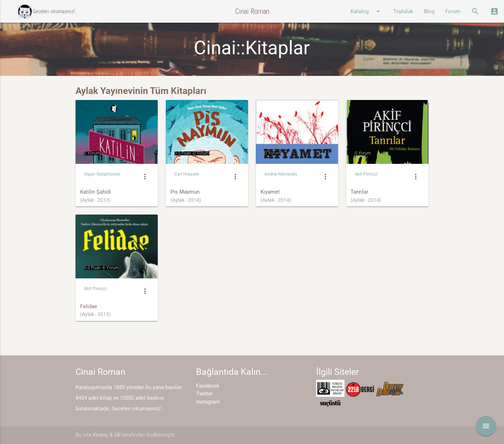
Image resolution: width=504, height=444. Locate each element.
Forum (453, 11)
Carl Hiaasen (187, 174)
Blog (429, 11)
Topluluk (403, 11)
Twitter (204, 394)
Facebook (208, 386)
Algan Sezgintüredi (102, 174)
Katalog (366, 11)
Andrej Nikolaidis (281, 174)
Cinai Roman (252, 11)
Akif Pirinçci (366, 174)
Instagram (208, 402)
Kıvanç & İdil (107, 435)
